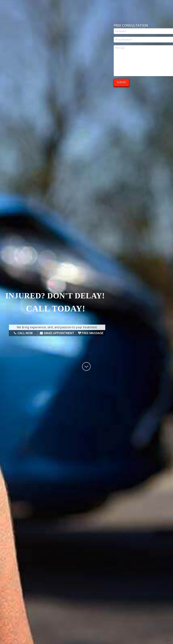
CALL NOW (23, 333)
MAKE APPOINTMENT (57, 333)
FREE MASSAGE (91, 333)
